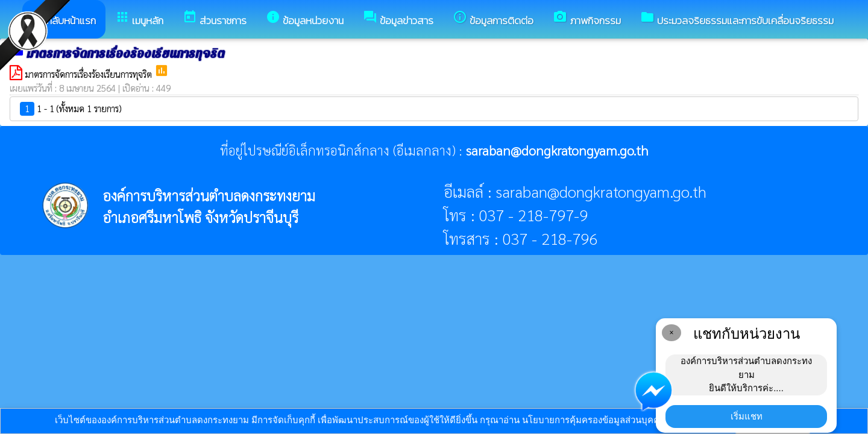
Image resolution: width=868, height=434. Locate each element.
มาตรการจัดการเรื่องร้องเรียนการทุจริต (90, 74)
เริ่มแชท (747, 416)
